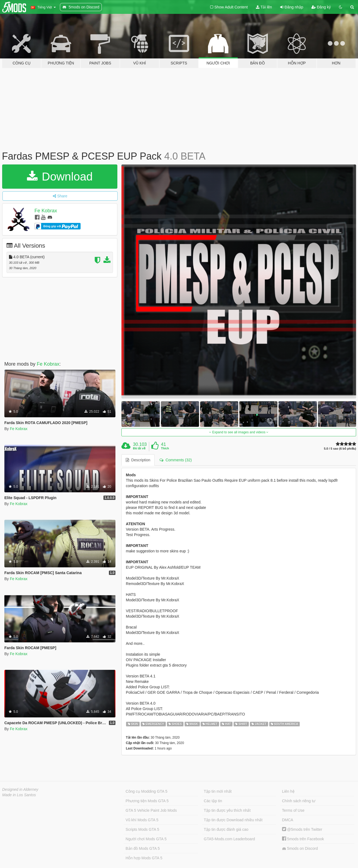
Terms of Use (293, 810)
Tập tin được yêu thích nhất (227, 810)
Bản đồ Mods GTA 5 (143, 848)
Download (60, 177)
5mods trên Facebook (303, 839)
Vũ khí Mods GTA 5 (142, 820)
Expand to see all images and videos (239, 432)
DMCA (288, 820)
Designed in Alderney (20, 789)
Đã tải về (139, 448)
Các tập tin (213, 801)
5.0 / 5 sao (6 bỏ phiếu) (340, 449)
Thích (165, 448)
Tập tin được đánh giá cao (226, 829)
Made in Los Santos (19, 795)
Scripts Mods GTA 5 (142, 829)
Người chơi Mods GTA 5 (146, 839)
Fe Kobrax (46, 211)
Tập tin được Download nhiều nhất (233, 820)
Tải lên (264, 7)
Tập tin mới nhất (218, 791)
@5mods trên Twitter (302, 829)
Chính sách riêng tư (299, 801)
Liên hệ (288, 791)
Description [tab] (138, 460)
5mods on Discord (300, 849)
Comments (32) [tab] (176, 460)
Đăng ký (321, 7)
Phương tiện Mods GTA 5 (147, 801)
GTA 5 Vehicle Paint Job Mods (151, 810)
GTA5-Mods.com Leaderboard (230, 839)
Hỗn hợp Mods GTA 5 (144, 858)
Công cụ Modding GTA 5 (146, 791)
